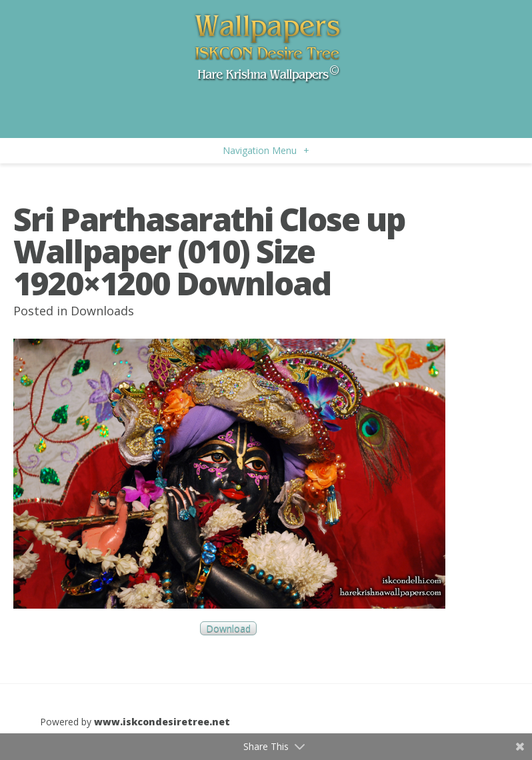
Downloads (102, 311)
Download (228, 628)
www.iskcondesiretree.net (162, 722)
